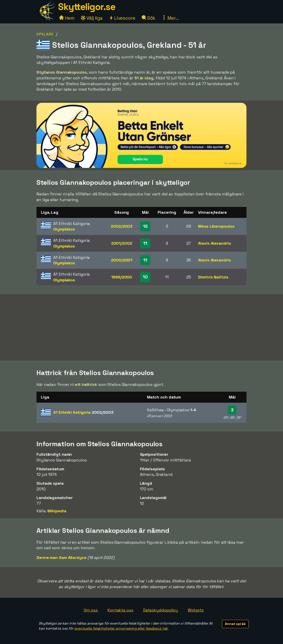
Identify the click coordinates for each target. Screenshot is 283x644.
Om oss (91, 610)
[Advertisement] (141, 327)
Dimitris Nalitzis (213, 277)
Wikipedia (57, 511)
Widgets (196, 610)
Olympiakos (64, 229)
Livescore (122, 18)
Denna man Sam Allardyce (61, 557)
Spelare (45, 34)
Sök (149, 18)
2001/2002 (122, 243)
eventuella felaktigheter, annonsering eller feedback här (121, 628)
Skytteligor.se (87, 7)
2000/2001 (122, 260)
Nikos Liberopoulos (216, 226)
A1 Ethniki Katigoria (83, 412)
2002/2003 (122, 226)
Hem (67, 18)
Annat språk (235, 624)
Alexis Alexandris (214, 243)
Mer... (170, 18)
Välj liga (92, 18)
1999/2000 (122, 277)
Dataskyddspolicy (161, 610)
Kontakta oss (120, 610)
